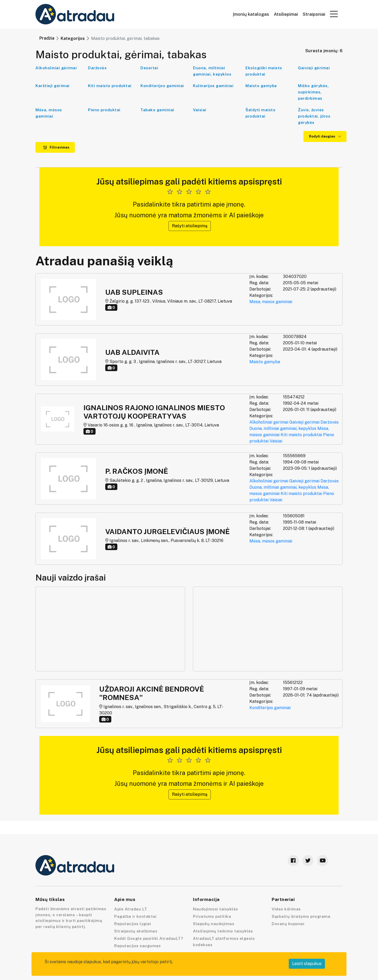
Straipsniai (314, 14)
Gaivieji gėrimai (314, 68)
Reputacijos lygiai (133, 924)
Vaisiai (200, 110)
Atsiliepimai (286, 14)
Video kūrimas (286, 909)
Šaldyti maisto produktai (260, 113)
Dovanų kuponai (288, 924)
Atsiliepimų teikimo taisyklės (223, 931)
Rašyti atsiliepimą (190, 226)
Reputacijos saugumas (137, 946)
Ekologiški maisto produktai (264, 71)
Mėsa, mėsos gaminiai (49, 113)
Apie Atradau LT (131, 909)
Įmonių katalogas (251, 14)
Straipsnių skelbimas (136, 931)
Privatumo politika (212, 916)
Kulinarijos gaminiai (213, 86)
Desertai (149, 68)
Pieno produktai (104, 110)
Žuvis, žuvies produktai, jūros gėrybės (314, 116)
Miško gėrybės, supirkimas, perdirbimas (313, 92)
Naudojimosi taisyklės (216, 909)
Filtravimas (56, 147)
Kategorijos (73, 38)
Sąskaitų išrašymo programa (301, 916)
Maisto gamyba (261, 86)
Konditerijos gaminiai (162, 86)
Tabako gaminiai (157, 110)
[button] (334, 14)
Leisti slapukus (307, 964)
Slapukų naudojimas (214, 924)
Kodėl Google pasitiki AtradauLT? (149, 938)
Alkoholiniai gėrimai (56, 68)
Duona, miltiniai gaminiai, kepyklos (212, 71)
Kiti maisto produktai (110, 86)
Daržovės (97, 68)
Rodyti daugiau (325, 136)
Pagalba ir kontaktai (135, 916)
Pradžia (47, 38)
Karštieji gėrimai (52, 86)
